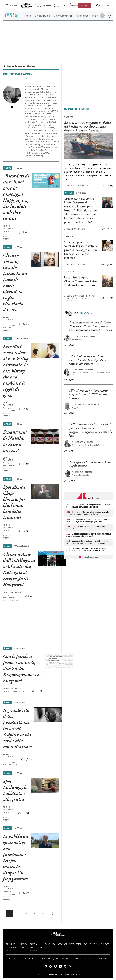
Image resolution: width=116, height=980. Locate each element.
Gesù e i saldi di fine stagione (43, 133)
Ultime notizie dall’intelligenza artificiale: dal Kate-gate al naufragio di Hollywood (19, 569)
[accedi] (103, 5)
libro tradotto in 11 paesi (36, 130)
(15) (110, 298)
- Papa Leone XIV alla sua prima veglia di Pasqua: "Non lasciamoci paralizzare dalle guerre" (88, 506)
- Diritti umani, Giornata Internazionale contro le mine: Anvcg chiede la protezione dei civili (87, 513)
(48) (110, 186)
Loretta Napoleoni (84, 336)
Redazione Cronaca (76, 186)
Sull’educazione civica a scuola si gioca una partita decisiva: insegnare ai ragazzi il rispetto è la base (91, 430)
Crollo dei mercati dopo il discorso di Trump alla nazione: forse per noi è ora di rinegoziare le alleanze (91, 326)
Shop (66, 5)
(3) (32, 596)
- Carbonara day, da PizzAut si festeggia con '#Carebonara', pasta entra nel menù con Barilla (86, 550)
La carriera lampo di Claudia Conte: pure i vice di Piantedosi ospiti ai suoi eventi (81, 283)
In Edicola (38, 5)
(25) (26, 893)
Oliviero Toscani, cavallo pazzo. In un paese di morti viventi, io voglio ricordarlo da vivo (15, 282)
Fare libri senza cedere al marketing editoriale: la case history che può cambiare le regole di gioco (16, 371)
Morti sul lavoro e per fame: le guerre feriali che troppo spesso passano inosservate (88, 360)
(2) (72, 413)
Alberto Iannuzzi (82, 442)
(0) (26, 409)
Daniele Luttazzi (82, 472)
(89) (26, 813)
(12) (26, 324)
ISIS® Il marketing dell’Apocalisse (41, 153)
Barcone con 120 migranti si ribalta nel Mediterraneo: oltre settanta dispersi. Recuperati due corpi (87, 126)
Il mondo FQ (74, 5)
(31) (26, 464)
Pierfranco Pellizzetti (86, 404)
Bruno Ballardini (9, 227)
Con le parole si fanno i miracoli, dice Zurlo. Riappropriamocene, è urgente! (23, 668)
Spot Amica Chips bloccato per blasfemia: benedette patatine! (14, 502)
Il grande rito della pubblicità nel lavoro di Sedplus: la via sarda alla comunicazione (17, 728)
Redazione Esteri (74, 229)
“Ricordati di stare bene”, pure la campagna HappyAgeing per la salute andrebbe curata (16, 197)
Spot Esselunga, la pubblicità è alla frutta (15, 790)
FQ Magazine (58, 5)
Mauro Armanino (82, 369)
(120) (27, 531)
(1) (27, 232)
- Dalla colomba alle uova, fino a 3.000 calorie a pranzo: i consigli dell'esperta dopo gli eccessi (87, 520)
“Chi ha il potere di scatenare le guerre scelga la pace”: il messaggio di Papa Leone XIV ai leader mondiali (81, 250)
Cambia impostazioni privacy (36, 947)
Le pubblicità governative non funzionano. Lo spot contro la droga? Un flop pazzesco (16, 857)
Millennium (47, 5)
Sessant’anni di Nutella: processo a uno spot (15, 441)
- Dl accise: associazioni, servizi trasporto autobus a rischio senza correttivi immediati (88, 535)
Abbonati (85, 5)
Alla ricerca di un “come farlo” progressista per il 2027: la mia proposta (89, 394)
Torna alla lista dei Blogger (19, 66)
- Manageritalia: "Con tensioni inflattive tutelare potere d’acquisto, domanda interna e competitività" (87, 542)
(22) (110, 264)
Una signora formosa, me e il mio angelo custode (90, 464)
